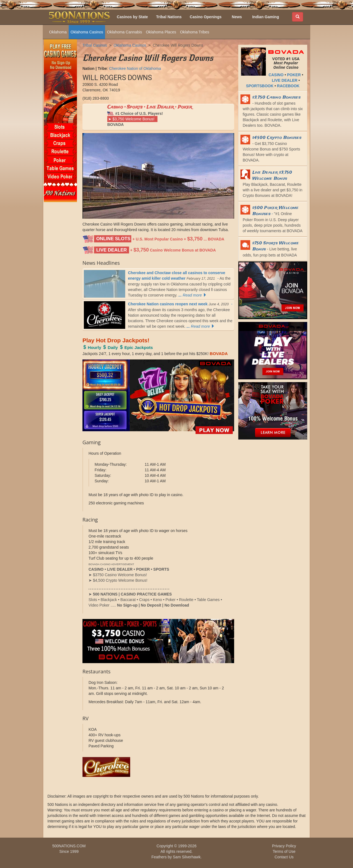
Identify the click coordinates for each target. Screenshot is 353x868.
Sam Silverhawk (187, 857)
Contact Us (284, 857)
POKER (294, 75)
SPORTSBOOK (260, 86)
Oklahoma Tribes (195, 32)
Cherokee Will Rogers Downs (178, 45)
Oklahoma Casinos (87, 32)
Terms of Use (284, 851)
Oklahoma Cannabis (125, 32)
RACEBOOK (288, 86)
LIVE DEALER (285, 80)
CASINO (276, 75)
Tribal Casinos (95, 45)
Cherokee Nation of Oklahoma (135, 68)
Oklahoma (58, 32)
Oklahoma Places (161, 32)
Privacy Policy (284, 846)
